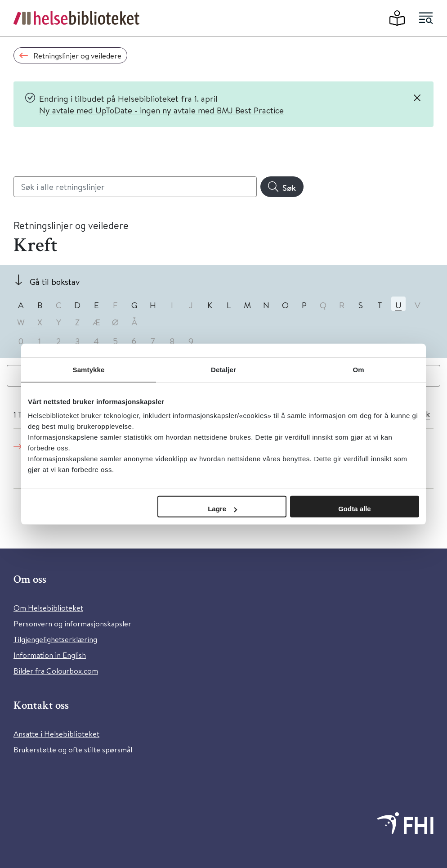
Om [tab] (358, 369)
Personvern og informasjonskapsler (72, 623)
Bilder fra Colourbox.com (56, 671)
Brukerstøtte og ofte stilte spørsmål (73, 749)
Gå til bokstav (55, 281)
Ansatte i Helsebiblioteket (56, 734)
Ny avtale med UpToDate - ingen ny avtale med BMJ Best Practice (161, 110)
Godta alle (355, 509)
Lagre (222, 509)
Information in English (50, 655)
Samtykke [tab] (89, 369)
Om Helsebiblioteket (48, 608)
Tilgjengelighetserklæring (55, 639)
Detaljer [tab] (223, 369)
